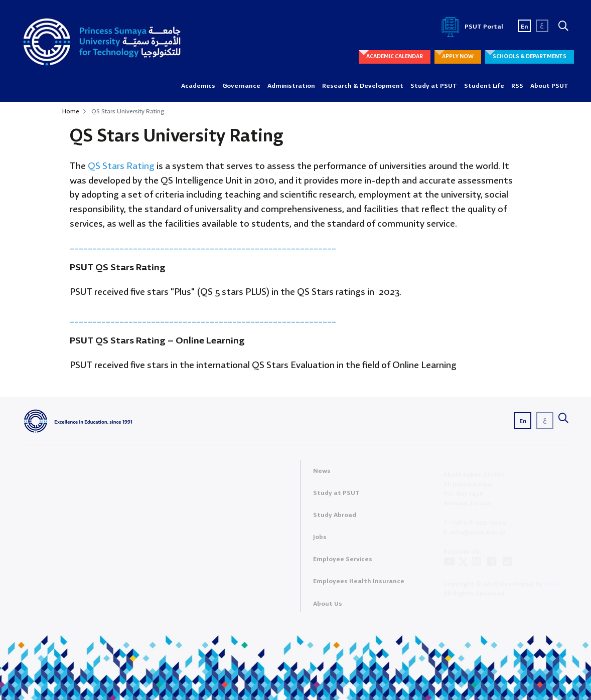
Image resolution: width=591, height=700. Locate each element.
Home (71, 112)
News (322, 474)
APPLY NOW (458, 57)
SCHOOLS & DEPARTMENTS (530, 57)
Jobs (320, 540)
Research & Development (363, 86)
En (525, 27)
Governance (241, 86)
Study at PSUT (434, 86)
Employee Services (343, 562)
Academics (198, 86)
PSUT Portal (471, 27)
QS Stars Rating (120, 166)
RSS (517, 86)
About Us (328, 607)
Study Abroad (335, 518)
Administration (291, 86)
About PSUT (549, 86)
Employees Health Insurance (359, 585)
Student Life (484, 86)
